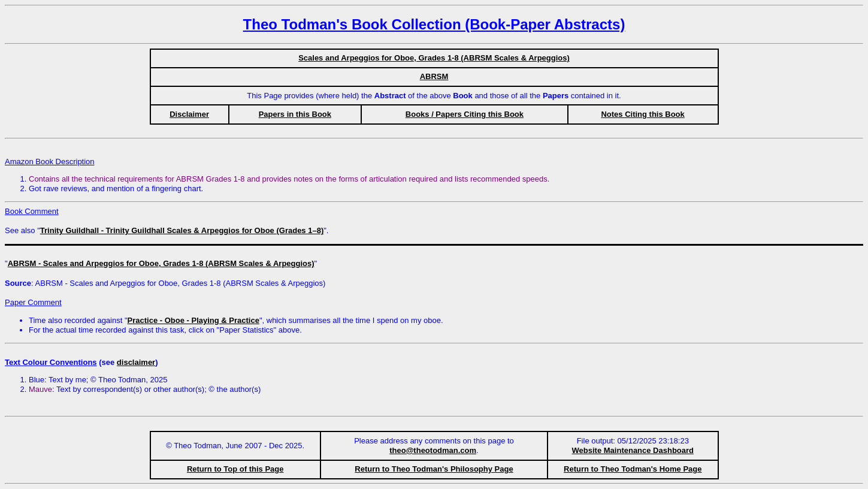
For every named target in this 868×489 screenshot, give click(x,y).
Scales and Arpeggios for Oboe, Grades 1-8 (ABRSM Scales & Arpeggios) (434, 58)
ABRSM (434, 76)
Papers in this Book (295, 114)
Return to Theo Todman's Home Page (633, 469)
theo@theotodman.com (433, 450)
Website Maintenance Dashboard (633, 450)
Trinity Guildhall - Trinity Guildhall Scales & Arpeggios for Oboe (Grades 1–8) (182, 230)
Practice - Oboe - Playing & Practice (193, 320)
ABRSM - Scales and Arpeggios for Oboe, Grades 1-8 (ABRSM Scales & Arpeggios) (161, 263)
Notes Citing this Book (642, 114)
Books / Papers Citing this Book (465, 114)
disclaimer (136, 362)
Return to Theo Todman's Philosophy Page (434, 469)
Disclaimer (189, 114)
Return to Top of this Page (235, 469)
